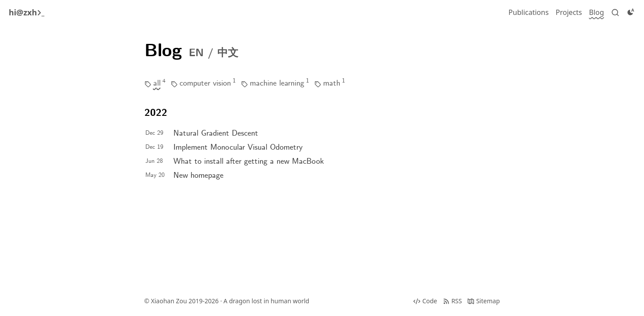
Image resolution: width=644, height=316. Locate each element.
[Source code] (425, 301)
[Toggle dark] (631, 12)
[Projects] (569, 12)
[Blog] (597, 12)
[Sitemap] (483, 301)
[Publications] (528, 12)
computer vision (205, 84)
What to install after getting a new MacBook (249, 162)
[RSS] (452, 301)
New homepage (198, 176)
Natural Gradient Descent (216, 134)
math (332, 84)
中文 (228, 54)
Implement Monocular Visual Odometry (238, 148)
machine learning (277, 84)
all (157, 84)
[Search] (615, 12)
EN (196, 54)
